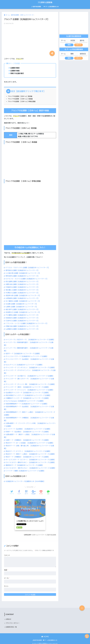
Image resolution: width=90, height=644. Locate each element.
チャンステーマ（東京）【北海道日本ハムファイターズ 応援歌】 (27, 385)
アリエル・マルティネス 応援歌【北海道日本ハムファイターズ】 (27, 268)
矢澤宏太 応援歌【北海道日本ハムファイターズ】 (22, 292)
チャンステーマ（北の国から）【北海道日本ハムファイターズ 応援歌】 (29, 374)
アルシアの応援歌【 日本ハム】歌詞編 (20, 96)
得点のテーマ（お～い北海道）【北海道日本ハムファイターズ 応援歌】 (29, 440)
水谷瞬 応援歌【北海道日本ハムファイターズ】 (21, 303)
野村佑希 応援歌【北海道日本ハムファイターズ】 (22, 276)
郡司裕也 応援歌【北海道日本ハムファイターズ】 (22, 270)
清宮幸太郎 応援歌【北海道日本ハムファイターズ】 (22, 295)
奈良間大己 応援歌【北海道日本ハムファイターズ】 (22, 311)
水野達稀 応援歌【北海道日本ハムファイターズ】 (22, 298)
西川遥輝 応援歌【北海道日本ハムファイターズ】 (22, 281)
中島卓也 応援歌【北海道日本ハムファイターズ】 (22, 287)
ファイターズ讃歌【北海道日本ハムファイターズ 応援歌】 (25, 470)
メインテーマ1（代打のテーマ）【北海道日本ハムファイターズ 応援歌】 (30, 338)
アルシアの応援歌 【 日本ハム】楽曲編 (20, 99)
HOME (45, 635)
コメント (7, 554)
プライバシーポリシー (13, 622)
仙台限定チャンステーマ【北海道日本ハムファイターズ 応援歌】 (27, 390)
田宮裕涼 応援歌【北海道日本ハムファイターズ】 (22, 317)
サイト (6, 585)
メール (7, 577)
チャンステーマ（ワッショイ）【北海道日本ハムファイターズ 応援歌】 (29, 388)
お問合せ (8, 618)
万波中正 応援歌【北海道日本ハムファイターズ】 (22, 320)
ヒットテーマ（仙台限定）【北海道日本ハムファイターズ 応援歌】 (28, 426)
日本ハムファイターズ (39, 533)
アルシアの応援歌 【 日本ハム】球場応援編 (22, 101)
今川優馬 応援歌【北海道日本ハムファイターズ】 (22, 314)
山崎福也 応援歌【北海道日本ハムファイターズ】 (22, 328)
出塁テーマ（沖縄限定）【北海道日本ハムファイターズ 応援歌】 (27, 437)
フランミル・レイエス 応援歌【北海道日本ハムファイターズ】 (26, 322)
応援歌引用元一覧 (11, 626)
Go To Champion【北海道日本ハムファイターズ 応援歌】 (24, 398)
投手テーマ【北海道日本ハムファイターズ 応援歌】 (22, 352)
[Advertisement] (30, 40)
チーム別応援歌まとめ (51, 7)
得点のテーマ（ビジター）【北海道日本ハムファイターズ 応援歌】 (28, 448)
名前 (6, 569)
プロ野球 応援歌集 (45, 2)
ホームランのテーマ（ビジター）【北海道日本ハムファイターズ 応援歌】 (30, 456)
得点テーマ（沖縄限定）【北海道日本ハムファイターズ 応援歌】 (27, 453)
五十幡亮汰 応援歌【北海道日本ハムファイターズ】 (22, 300)
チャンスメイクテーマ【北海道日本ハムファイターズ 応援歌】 (26, 355)
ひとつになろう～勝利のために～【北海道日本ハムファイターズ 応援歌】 (30, 459)
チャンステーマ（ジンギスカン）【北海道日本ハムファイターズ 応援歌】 (30, 366)
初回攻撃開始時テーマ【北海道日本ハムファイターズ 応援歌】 (26, 401)
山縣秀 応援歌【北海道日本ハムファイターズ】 (21, 306)
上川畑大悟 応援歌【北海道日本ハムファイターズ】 (22, 273)
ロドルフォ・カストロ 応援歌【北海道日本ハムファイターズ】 (26, 279)
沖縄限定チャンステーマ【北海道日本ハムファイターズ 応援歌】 (27, 396)
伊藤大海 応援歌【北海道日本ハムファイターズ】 (22, 325)
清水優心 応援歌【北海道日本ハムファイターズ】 (22, 290)
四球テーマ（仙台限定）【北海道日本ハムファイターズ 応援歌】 (27, 429)
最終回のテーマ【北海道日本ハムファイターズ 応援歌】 (24, 461)
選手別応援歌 (36, 7)
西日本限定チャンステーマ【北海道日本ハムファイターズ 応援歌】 (28, 393)
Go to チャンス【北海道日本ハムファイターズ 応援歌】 (24, 363)
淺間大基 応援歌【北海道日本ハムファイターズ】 (22, 284)
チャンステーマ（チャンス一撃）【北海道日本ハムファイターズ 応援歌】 (30, 382)
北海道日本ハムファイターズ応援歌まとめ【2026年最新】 (25, 480)
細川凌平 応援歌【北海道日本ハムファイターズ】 (22, 309)
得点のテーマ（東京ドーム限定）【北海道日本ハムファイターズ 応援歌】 (30, 450)
